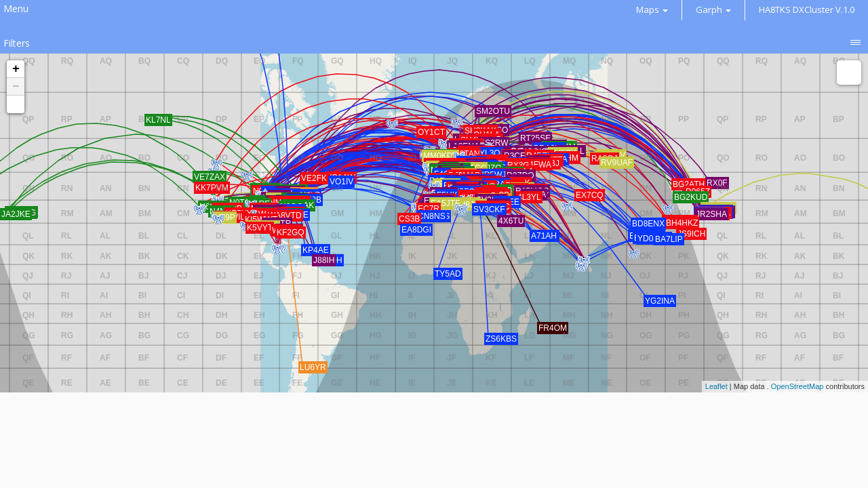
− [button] (16, 87)
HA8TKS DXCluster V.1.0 (807, 9)
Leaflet (716, 386)
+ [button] (16, 69)
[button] (16, 104)
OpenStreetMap (797, 386)
